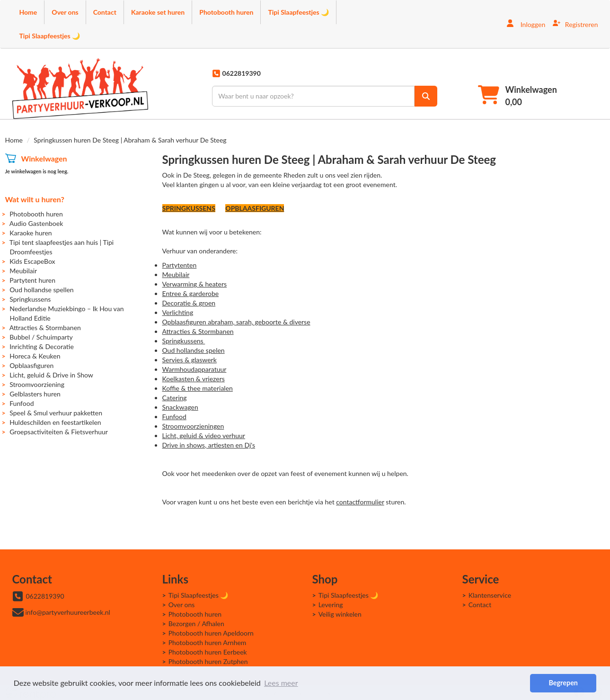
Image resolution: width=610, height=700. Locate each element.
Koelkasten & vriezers (194, 379)
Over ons (65, 12)
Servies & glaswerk (190, 360)
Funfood (22, 403)
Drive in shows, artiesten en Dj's (209, 445)
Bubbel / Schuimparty (41, 337)
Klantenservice (490, 595)
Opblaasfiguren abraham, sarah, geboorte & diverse (236, 322)
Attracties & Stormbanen (45, 328)
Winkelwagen (44, 158)
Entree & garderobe (191, 293)
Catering (175, 398)
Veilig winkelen (340, 614)
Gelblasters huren (35, 394)
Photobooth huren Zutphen (208, 661)
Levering (331, 605)
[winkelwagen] (518, 96)
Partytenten (180, 265)
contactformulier (360, 502)
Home (28, 12)
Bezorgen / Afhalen (196, 624)
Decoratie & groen (189, 303)
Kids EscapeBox (32, 261)
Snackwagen (180, 407)
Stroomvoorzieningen (193, 426)
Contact (105, 12)
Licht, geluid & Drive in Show (51, 375)
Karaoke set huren (158, 12)
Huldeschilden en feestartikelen (55, 422)
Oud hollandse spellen (41, 290)
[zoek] (426, 96)
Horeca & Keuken (35, 356)
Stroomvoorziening (37, 384)
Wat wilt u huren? (35, 199)
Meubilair (23, 271)
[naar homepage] (80, 89)
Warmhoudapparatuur (194, 369)
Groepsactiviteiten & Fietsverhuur (59, 432)
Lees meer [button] (281, 683)
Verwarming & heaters (195, 284)
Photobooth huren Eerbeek (208, 652)
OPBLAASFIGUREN (255, 208)
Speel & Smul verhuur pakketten (56, 413)
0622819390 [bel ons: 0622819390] (45, 596)
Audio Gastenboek (36, 223)
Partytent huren (32, 280)
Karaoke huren (31, 233)
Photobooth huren (226, 12)
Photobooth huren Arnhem (208, 642)
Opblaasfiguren (31, 365)
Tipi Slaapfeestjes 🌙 (298, 12)
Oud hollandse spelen (194, 350)
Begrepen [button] (563, 683)
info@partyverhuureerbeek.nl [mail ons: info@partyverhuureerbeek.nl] (68, 612)
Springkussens (30, 299)
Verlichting (178, 312)
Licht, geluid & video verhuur (204, 435)
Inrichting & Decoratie (42, 346)
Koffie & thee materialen (198, 388)
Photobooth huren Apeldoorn (211, 633)
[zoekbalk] (313, 96)
